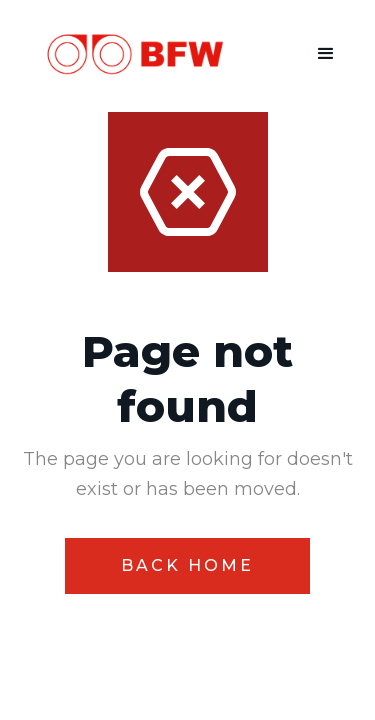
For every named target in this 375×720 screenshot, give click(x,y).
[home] (124, 54)
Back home (187, 565)
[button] (326, 54)
